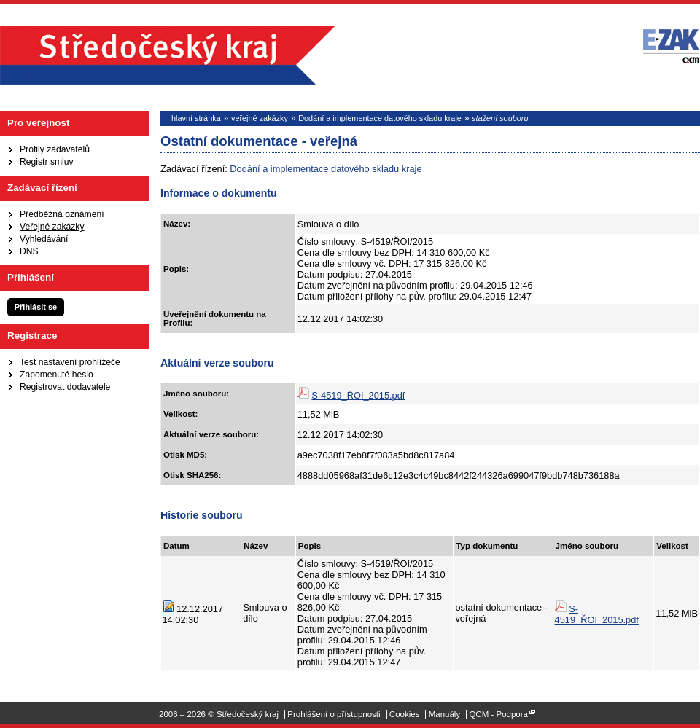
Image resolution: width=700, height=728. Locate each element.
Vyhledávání (44, 239)
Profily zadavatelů (55, 149)
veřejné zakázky (260, 118)
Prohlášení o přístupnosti (334, 714)
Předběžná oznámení (62, 214)
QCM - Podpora (498, 714)
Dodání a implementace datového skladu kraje (380, 118)
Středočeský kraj (168, 55)
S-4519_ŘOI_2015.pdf (358, 395)
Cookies (405, 714)
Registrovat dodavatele (65, 387)
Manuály (445, 714)
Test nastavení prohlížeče (70, 362)
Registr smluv (47, 162)
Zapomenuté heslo (57, 375)
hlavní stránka (196, 118)
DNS (29, 251)
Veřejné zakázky (52, 227)
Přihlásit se (36, 307)
